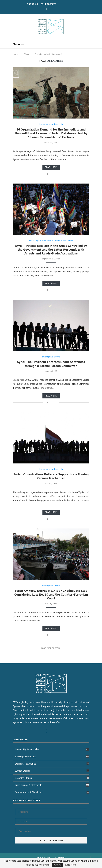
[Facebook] (47, 9)
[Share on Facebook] (47, 174)
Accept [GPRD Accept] (57, 865)
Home (15, 54)
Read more (51, 167)
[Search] (88, 44)
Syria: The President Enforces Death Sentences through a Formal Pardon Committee (51, 364)
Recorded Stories (52, 778)
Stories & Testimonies (52, 764)
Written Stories (52, 771)
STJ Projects (48, 4)
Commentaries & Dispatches (52, 792)
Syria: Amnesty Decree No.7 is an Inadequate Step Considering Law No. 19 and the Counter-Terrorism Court (51, 594)
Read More (70, 865)
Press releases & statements (52, 785)
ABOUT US (32, 4)
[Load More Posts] (51, 648)
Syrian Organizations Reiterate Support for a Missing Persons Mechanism (51, 476)
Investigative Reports (52, 756)
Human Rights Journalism (52, 749)
